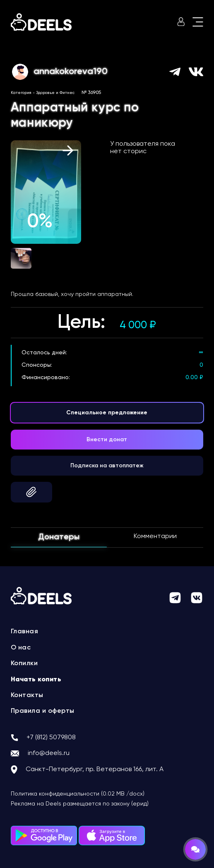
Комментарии (155, 536)
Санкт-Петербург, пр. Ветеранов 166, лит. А (95, 769)
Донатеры (59, 537)
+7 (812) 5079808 (51, 738)
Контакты (27, 695)
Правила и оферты (43, 711)
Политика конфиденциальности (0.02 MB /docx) (78, 794)
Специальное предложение (107, 413)
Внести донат (107, 440)
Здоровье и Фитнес (55, 93)
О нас (21, 648)
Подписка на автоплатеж (107, 466)
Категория (21, 93)
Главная (25, 632)
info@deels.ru (49, 753)
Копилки (24, 664)
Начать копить (36, 680)
